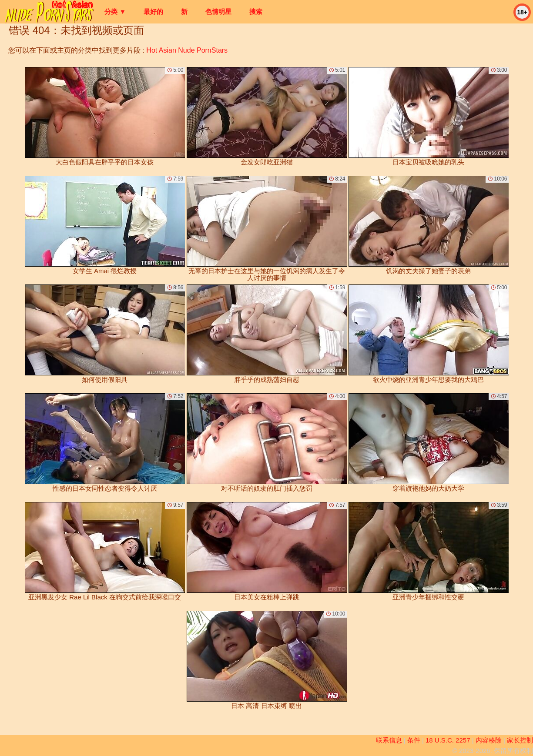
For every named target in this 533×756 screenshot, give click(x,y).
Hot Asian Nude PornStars (187, 50)
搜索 (256, 12)
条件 (414, 740)
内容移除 (489, 740)
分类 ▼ (115, 12)
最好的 (153, 12)
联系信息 (389, 740)
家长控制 (520, 740)
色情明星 (218, 12)
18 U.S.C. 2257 (448, 740)
